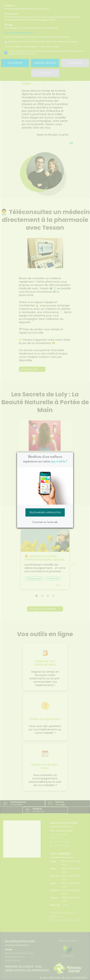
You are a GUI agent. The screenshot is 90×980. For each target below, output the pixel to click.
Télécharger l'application (45, 512)
